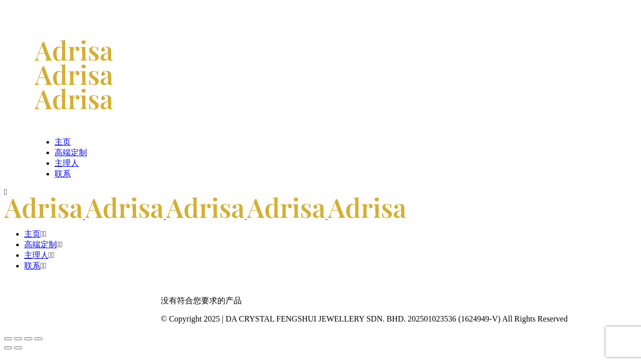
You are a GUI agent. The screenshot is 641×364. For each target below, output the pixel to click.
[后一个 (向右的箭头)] (18, 348)
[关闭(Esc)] (38, 339)
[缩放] (8, 339)
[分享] (28, 339)
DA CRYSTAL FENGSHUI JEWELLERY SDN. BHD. (315, 319)
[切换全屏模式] (18, 339)
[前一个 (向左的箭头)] (8, 348)
